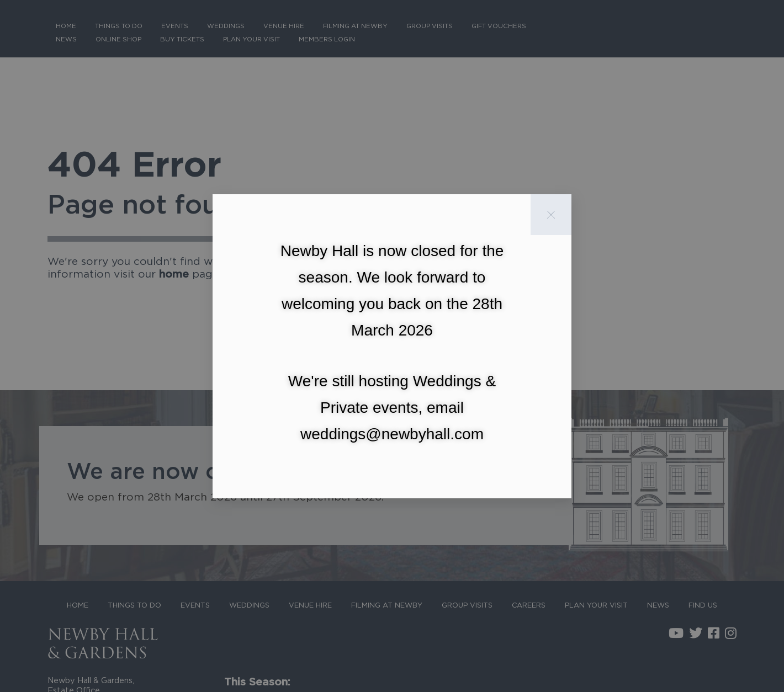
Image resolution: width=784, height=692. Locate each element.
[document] (392, 346)
